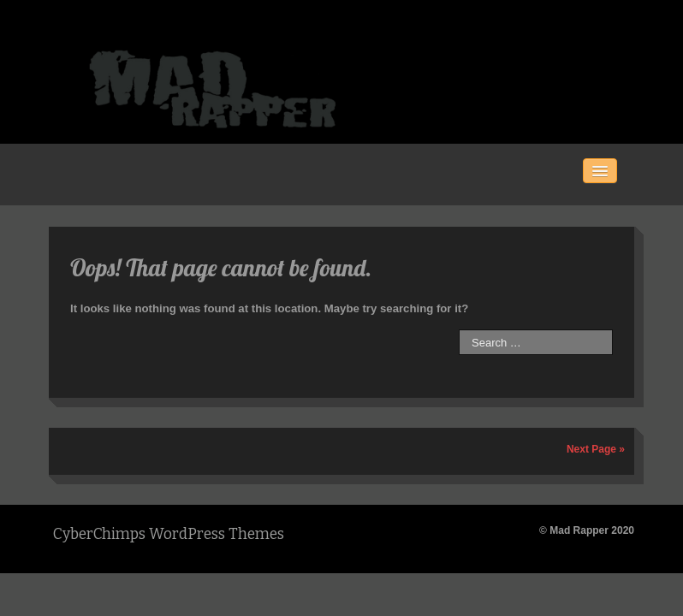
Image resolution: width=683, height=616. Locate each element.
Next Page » (596, 449)
